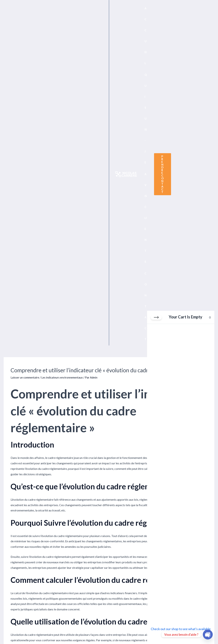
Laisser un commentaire (25, 51)
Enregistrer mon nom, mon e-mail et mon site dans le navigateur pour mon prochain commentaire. (72, 569)
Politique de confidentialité (17, 624)
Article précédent (17, 460)
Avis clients (116, 624)
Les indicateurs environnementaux (63, 51)
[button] (190, 9)
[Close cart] (156, 319)
